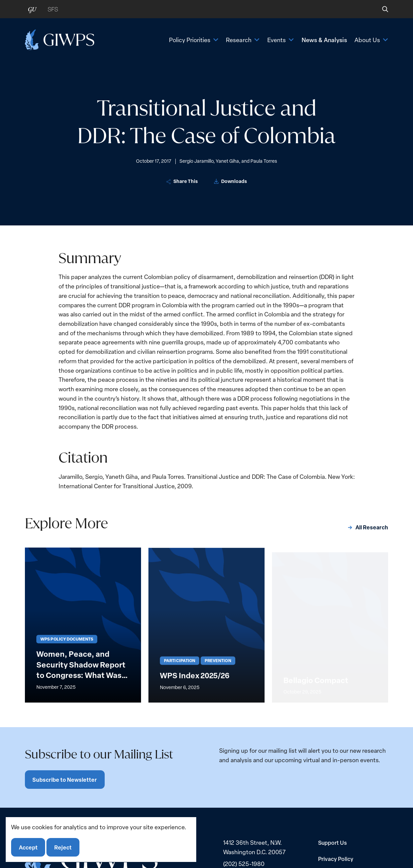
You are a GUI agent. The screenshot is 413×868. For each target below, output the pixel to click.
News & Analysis (324, 40)
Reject (63, 847)
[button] (381, 9)
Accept (28, 847)
